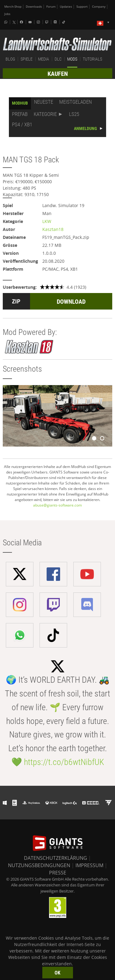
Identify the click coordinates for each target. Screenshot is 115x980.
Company (99, 7)
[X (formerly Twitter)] (14, 22)
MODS (72, 59)
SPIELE (27, 59)
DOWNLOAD (71, 302)
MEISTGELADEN (75, 102)
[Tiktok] (64, 22)
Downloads (34, 7)
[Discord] (56, 22)
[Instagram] (39, 22)
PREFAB (20, 114)
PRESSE (58, 873)
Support (82, 7)
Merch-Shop (13, 7)
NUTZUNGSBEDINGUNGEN (39, 865)
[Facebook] (22, 22)
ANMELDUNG (85, 128)
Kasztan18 (53, 229)
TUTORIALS (92, 59)
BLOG (10, 59)
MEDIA (44, 59)
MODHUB (20, 103)
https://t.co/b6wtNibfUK (64, 762)
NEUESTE (44, 102)
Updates (66, 7)
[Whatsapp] (6, 22)
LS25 (74, 114)
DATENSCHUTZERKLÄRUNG (56, 858)
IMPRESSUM (89, 865)
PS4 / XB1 (22, 124)
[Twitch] (48, 22)
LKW (47, 221)
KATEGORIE (45, 114)
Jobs (7, 14)
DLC (58, 59)
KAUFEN (58, 74)
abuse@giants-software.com (57, 505)
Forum (51, 7)
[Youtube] (31, 22)
